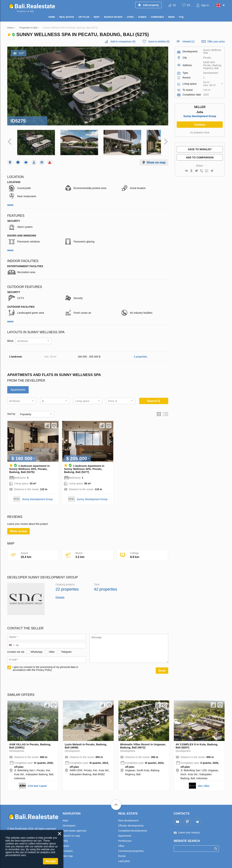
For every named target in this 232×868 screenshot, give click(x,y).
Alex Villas (204, 782)
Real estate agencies (75, 826)
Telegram (67, 647)
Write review (18, 527)
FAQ (65, 836)
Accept (50, 861)
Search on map (71, 831)
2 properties (140, 352)
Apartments (18, 385)
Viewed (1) (188, 41)
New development (128, 816)
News (66, 842)
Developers (69, 821)
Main (65, 816)
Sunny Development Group (37, 495)
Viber (52, 647)
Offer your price (216, 41)
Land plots (124, 857)
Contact (200, 125)
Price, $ (112, 397)
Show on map (156, 158)
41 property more (200, 132)
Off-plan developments (131, 821)
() (174, 5)
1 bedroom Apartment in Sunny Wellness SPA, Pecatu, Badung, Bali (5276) (29, 465)
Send (162, 666)
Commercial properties (131, 847)
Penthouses (125, 836)
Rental (122, 852)
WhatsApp (37, 647)
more (10, 201)
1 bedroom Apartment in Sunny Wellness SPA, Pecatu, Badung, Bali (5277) (84, 465)
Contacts (68, 847)
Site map (68, 852)
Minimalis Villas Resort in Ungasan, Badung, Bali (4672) (143, 742)
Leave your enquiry (189, 828)
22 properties (67, 585)
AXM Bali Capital (37, 782)
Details (60, 593)
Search (154, 397)
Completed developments (133, 826)
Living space (82, 397)
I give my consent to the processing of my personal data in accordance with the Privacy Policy (45, 664)
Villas (121, 842)
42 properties (105, 585)
